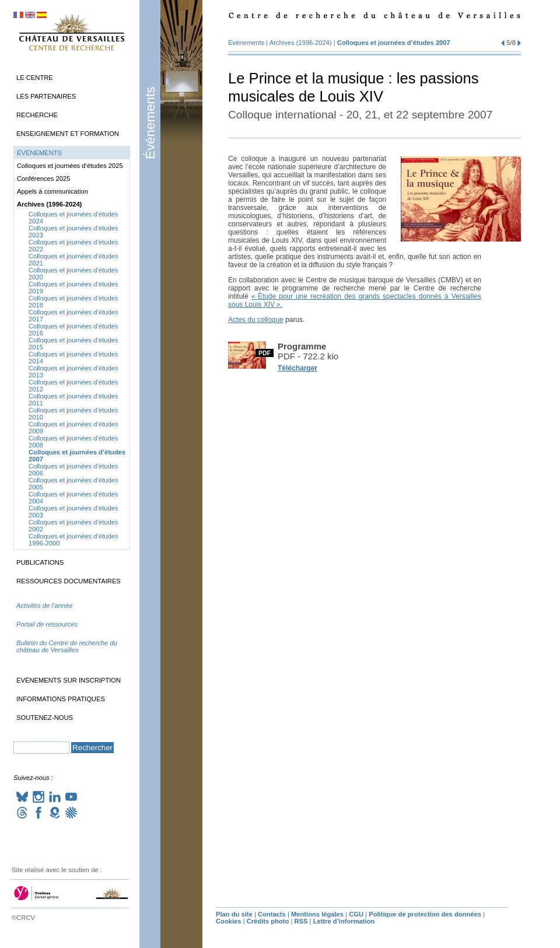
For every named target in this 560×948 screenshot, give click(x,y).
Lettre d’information (344, 921)
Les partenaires (46, 96)
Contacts (272, 914)
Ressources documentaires (69, 581)
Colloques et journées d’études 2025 (70, 166)
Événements (150, 123)
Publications (40, 562)
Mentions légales (317, 914)
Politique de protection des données (425, 914)
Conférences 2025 (43, 179)
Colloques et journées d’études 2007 (394, 43)
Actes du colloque (256, 320)
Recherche (37, 115)
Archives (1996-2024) (301, 43)
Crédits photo (268, 921)
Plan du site (234, 914)
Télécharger (297, 368)
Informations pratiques (61, 699)
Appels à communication (52, 191)
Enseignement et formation (68, 134)
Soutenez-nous (45, 718)
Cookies (229, 921)
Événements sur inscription (69, 680)
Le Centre (35, 78)
